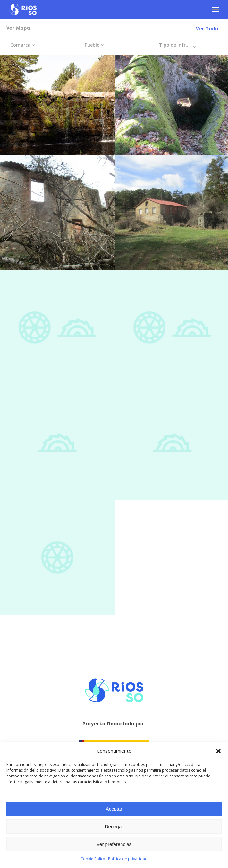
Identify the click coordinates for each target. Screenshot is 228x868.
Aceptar (114, 809)
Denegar (114, 826)
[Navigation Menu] (215, 10)
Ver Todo (207, 28)
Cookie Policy (93, 859)
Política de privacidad (128, 859)
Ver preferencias (114, 844)
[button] (218, 751)
